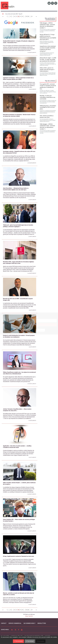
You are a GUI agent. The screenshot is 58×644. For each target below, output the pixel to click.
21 (32, 16)
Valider (48, 94)
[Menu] (56, 3)
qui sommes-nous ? (29, 623)
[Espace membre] (49, 3)
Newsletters (42, 623)
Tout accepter (18, 641)
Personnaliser (41, 641)
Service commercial (15, 623)
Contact (4, 623)
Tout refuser (30, 641)
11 (20, 16)
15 (26, 16)
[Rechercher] (52, 3)
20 (28, 16)
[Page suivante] (36, 16)
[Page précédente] (3, 16)
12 (22, 16)
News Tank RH (29, 616)
